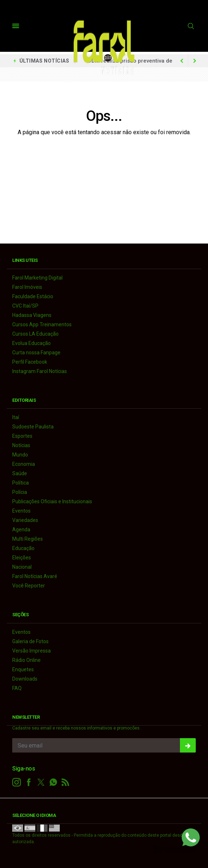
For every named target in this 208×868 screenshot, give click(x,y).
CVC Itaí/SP (25, 306)
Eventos (21, 511)
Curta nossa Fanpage (36, 353)
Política (21, 483)
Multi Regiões (28, 539)
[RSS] (65, 782)
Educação (23, 548)
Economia (24, 464)
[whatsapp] (53, 782)
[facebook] (29, 782)
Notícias (21, 445)
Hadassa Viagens (32, 315)
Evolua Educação (31, 343)
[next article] (182, 61)
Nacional (22, 567)
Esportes (22, 436)
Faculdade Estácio (33, 296)
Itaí (16, 417)
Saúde (20, 473)
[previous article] (195, 61)
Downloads (25, 679)
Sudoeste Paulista (33, 427)
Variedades (25, 520)
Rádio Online (26, 660)
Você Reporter (29, 586)
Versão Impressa (31, 651)
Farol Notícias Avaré (35, 576)
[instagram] (17, 782)
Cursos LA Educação (35, 334)
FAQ (17, 688)
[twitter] (41, 782)
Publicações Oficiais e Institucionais (52, 501)
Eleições (22, 558)
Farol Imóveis (27, 287)
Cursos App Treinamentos (42, 324)
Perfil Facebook (30, 362)
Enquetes (23, 669)
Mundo (20, 455)
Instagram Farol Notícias (40, 371)
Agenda (21, 530)
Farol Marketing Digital (37, 278)
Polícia (20, 492)
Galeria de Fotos (30, 641)
